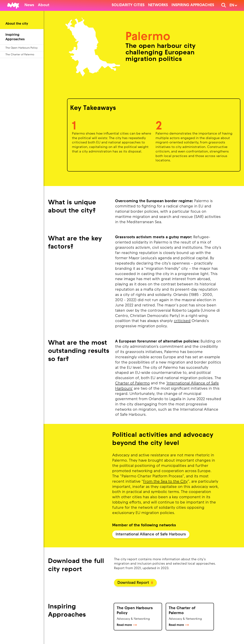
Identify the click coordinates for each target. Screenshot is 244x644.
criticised (182, 321)
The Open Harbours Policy (21, 48)
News (29, 5)
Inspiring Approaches (193, 5)
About (44, 5)
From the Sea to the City (165, 482)
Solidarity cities (128, 5)
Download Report (135, 583)
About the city (17, 24)
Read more (127, 625)
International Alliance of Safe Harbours (151, 534)
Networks (158, 5)
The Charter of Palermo (20, 55)
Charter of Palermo (132, 383)
